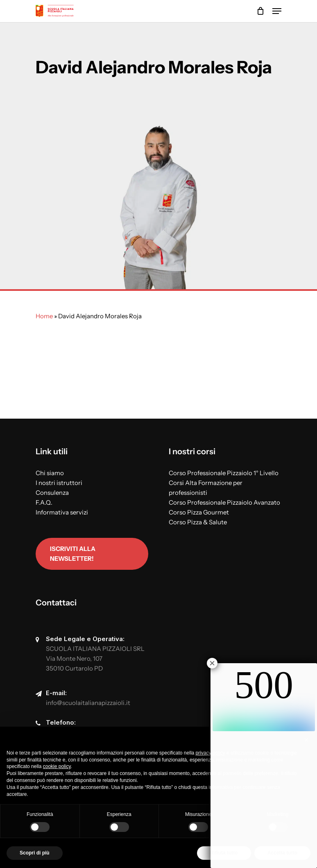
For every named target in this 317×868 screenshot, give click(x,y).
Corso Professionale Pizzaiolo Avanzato (224, 502)
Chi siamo (50, 473)
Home (44, 316)
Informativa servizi (62, 512)
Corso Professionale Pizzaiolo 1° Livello (224, 473)
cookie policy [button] (57, 766)
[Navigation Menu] (277, 11)
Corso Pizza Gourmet (199, 512)
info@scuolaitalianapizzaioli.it (88, 703)
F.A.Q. (44, 502)
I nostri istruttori (59, 483)
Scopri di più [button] (35, 853)
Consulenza (52, 493)
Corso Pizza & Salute (198, 522)
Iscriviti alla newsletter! (73, 554)
